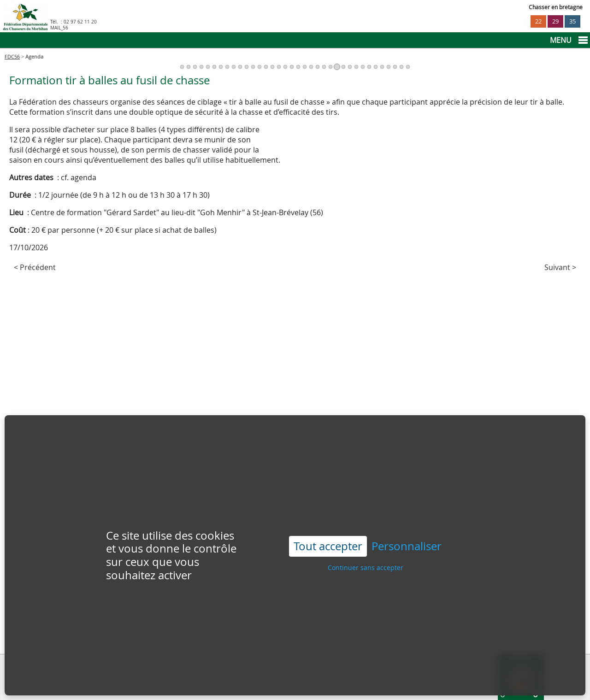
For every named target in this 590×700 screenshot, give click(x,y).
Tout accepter (328, 524)
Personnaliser (407, 524)
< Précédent (35, 267)
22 (538, 21)
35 (572, 21)
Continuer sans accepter (366, 544)
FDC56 (12, 56)
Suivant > (560, 267)
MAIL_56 (59, 28)
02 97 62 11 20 (80, 22)
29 (555, 21)
